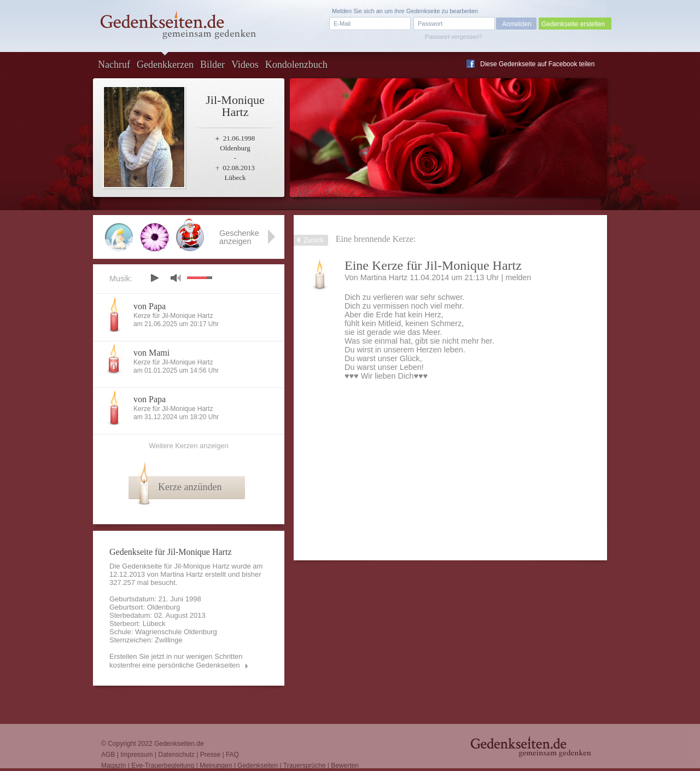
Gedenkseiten (258, 766)
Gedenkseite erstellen (573, 24)
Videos (245, 65)
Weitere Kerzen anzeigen (189, 446)
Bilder (212, 65)
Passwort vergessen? (454, 37)
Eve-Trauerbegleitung (163, 766)
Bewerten (345, 766)
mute (176, 278)
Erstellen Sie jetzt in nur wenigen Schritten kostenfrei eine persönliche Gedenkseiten (176, 661)
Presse (210, 755)
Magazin (113, 766)
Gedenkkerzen (165, 65)
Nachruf (114, 65)
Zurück (314, 240)
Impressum (136, 755)
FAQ (232, 755)
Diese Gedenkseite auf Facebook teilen (537, 64)
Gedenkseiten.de (179, 744)
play (154, 278)
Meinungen (216, 766)
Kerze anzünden (190, 487)
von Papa (150, 306)
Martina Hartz (384, 277)
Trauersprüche (305, 766)
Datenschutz (176, 755)
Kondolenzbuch (296, 65)
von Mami (151, 353)
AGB (108, 755)
